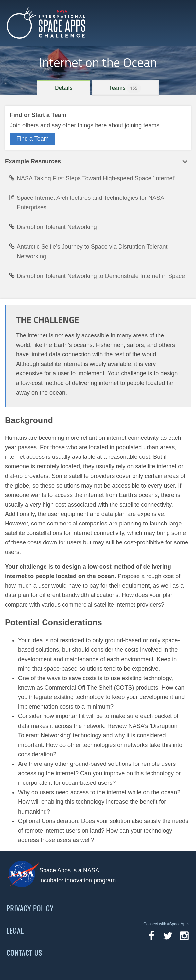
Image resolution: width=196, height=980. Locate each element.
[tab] (64, 87)
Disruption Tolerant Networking (53, 227)
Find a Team (33, 139)
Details (64, 87)
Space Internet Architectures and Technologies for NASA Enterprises (86, 203)
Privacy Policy (30, 908)
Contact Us (24, 953)
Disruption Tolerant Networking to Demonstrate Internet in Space (97, 276)
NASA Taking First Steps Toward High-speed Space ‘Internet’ (92, 178)
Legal (15, 930)
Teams (125, 87)
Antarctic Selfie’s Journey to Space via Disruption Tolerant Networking (88, 251)
